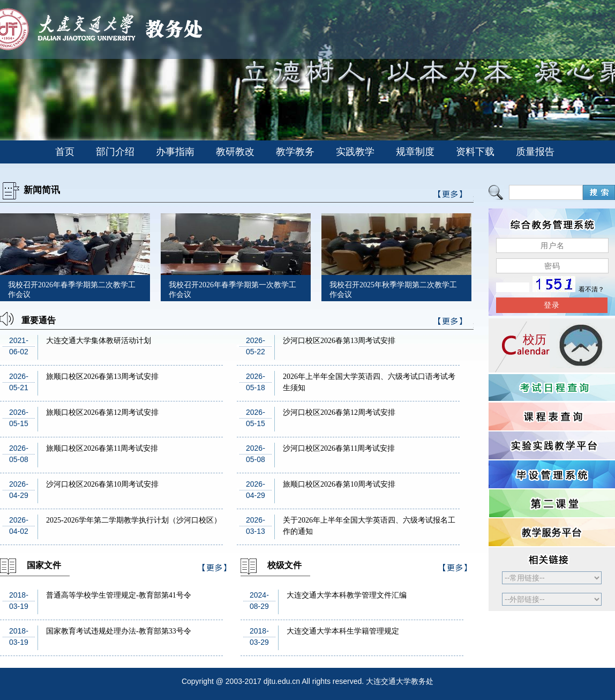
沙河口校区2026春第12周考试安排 (339, 412)
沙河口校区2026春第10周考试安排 (102, 484)
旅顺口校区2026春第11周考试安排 (102, 448)
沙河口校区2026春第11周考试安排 (339, 448)
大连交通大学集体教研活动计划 (99, 341)
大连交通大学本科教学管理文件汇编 (347, 595)
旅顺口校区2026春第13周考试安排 (102, 377)
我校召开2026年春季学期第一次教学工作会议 (232, 290)
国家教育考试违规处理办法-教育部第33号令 (119, 631)
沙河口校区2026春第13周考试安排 (339, 341)
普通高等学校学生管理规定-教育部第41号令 (119, 595)
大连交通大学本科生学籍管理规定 (343, 631)
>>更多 (451, 323)
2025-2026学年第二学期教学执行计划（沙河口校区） (134, 520)
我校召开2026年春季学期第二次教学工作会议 (72, 290)
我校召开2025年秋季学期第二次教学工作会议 (393, 290)
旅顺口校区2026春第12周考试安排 (102, 412)
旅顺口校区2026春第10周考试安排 (339, 484)
